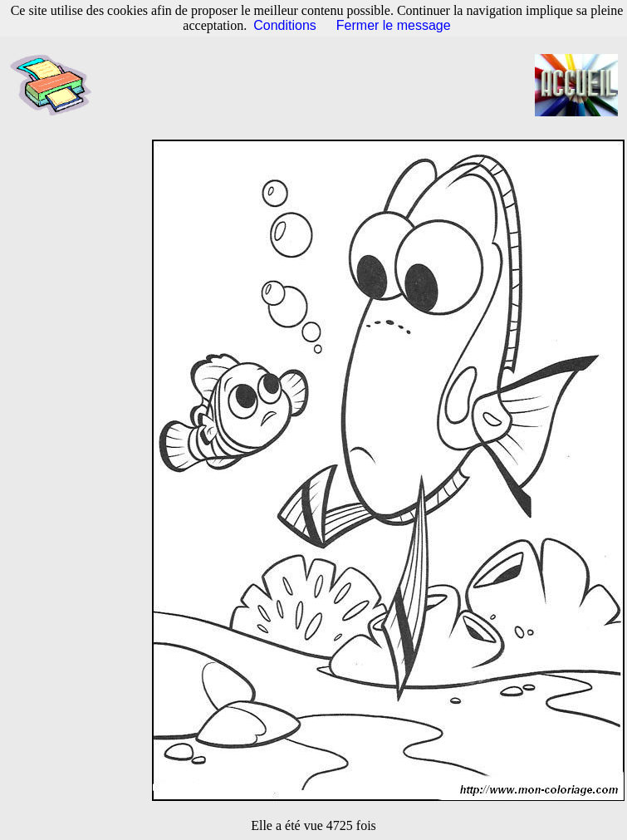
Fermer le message (394, 25)
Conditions (285, 25)
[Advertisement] (322, 86)
